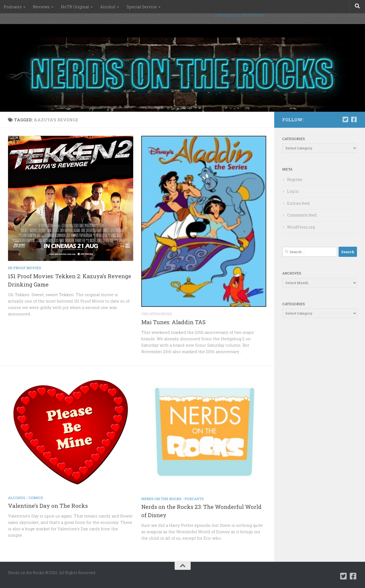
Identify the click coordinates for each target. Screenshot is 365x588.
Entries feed (298, 203)
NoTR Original (75, 7)
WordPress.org (301, 227)
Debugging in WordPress (239, 15)
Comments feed (302, 215)
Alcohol (108, 7)
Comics (36, 498)
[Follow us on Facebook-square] (354, 119)
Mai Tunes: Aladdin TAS (173, 322)
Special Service (142, 7)
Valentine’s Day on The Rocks (48, 506)
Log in (293, 191)
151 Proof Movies (25, 268)
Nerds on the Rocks (161, 499)
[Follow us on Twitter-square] (345, 119)
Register (295, 179)
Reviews (41, 7)
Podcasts (13, 7)
